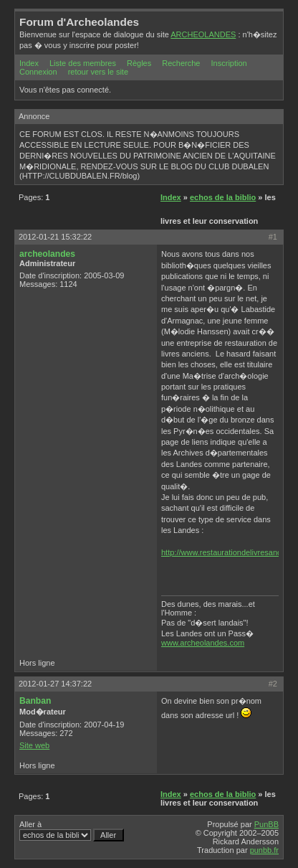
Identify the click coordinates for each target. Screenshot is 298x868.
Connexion (38, 72)
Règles (139, 63)
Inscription (229, 63)
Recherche (181, 63)
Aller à (72, 831)
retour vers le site (98, 72)
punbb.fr (264, 850)
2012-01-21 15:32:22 (55, 237)
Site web (34, 745)
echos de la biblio (223, 197)
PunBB (266, 824)
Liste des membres (83, 63)
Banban (35, 701)
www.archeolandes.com (203, 643)
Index (29, 63)
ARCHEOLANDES (203, 34)
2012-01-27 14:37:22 (55, 684)
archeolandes (47, 254)
